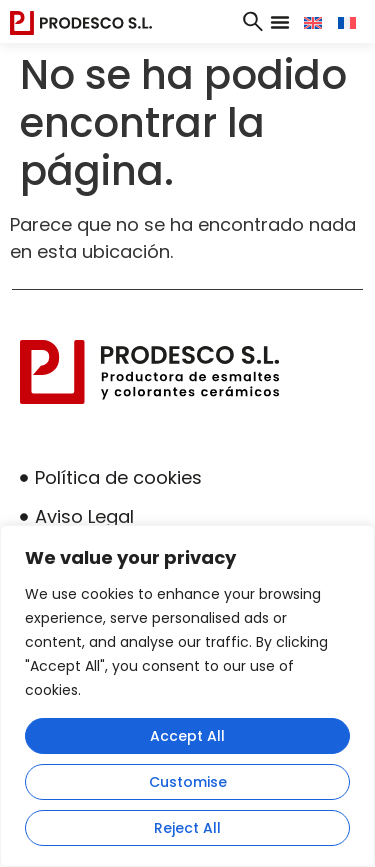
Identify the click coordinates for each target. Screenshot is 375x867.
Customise (188, 782)
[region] (187, 696)
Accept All (187, 736)
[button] (280, 22)
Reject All (187, 828)
